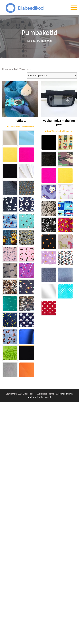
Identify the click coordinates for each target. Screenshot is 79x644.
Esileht (31, 41)
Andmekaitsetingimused (39, 397)
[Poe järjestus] (52, 76)
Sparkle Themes (66, 394)
